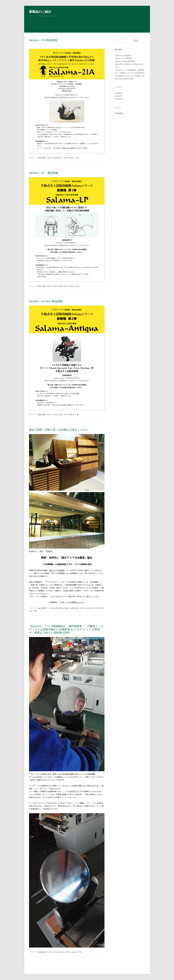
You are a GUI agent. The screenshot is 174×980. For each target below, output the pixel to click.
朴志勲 (53, 608)
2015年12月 (119, 99)
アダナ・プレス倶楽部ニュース (71, 602)
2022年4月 (119, 93)
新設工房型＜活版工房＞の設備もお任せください (59, 430)
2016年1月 (119, 96)
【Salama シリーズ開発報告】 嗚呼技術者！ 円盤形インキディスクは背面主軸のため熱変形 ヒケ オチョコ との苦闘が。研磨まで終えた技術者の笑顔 (66, 629)
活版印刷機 (42, 158)
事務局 (72, 158)
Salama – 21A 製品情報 (43, 40)
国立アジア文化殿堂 (57, 570)
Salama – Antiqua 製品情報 (46, 301)
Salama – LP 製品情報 (44, 173)
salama (74, 952)
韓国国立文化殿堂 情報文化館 (67, 608)
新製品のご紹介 (40, 12)
